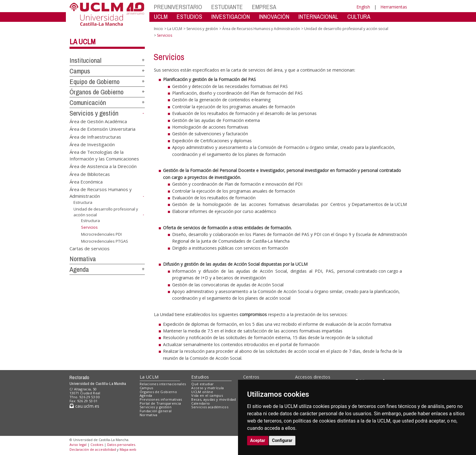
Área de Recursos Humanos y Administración (261, 29)
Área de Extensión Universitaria (102, 129)
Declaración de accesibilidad (93, 449)
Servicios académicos (210, 407)
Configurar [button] (282, 440)
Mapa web (128, 449)
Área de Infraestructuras (95, 136)
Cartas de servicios (90, 248)
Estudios (200, 377)
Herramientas (394, 7)
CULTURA (359, 17)
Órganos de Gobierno (97, 92)
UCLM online (202, 392)
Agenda (79, 269)
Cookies (97, 445)
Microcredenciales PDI (101, 234)
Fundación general (156, 411)
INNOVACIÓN (274, 17)
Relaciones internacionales (163, 384)
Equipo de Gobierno (95, 82)
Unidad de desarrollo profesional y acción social (346, 29)
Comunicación (88, 103)
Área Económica (86, 182)
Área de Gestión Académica (98, 121)
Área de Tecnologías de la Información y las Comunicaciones (104, 155)
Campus (80, 71)
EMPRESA (264, 7)
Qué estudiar (202, 384)
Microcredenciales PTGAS (105, 241)
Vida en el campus (207, 395)
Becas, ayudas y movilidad (214, 399)
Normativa (83, 259)
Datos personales (121, 445)
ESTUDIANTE (227, 7)
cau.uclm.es (84, 406)
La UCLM (83, 42)
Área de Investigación (92, 144)
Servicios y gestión (94, 113)
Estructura (83, 202)
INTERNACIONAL (318, 17)
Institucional (85, 60)
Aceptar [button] (258, 440)
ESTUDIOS (189, 17)
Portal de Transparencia (160, 403)
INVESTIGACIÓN (231, 17)
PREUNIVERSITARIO (178, 7)
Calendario (201, 403)
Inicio (158, 29)
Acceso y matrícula (207, 388)
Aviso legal (78, 445)
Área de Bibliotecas (90, 174)
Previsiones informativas (161, 399)
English (363, 7)
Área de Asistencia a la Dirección (103, 166)
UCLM (161, 17)
